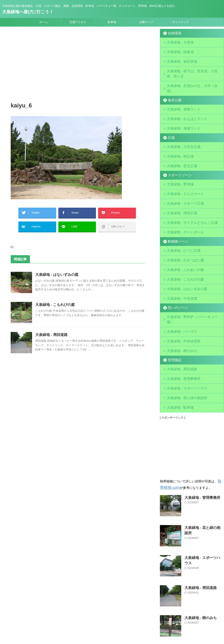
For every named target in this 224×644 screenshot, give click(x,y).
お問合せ (143, 616)
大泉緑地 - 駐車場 (177, 365)
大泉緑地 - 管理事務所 (180, 339)
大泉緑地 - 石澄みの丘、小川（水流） (190, 77)
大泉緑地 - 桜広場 (177, 138)
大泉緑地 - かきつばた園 (181, 234)
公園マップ (146, 22)
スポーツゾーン (177, 156)
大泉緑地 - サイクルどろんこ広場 (187, 199)
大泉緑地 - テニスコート (181, 173)
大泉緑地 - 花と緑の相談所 (183, 357)
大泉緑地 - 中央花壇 (179, 269)
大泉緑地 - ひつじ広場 (180, 225)
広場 (170, 121)
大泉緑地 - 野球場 (177, 164)
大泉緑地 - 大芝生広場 (180, 129)
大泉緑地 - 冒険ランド (180, 94)
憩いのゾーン (175, 278)
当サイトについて (86, 616)
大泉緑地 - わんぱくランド (183, 103)
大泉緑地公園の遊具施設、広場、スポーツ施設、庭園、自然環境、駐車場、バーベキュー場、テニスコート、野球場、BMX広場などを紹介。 (112, 624)
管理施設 (173, 322)
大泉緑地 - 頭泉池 (177, 51)
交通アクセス (78, 22)
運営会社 (107, 616)
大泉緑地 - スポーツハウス (183, 348)
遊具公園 (173, 86)
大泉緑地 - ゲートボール (181, 208)
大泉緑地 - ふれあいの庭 (181, 243)
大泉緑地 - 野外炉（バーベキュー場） (190, 287)
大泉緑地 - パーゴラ (179, 295)
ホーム (43, 22)
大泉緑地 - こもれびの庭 (54, 300)
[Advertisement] (78, 65)
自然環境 (173, 33)
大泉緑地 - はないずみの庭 (56, 270)
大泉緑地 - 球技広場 (179, 190)
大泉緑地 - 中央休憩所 (180, 304)
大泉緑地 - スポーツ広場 (181, 182)
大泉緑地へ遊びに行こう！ (28, 12)
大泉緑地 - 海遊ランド (180, 112)
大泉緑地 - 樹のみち (179, 313)
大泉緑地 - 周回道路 (50, 331)
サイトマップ (180, 22)
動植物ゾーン (175, 217)
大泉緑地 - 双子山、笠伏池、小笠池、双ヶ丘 (194, 68)
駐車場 (112, 22)
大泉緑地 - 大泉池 (177, 42)
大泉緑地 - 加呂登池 (183, 59)
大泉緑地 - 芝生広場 (179, 147)
